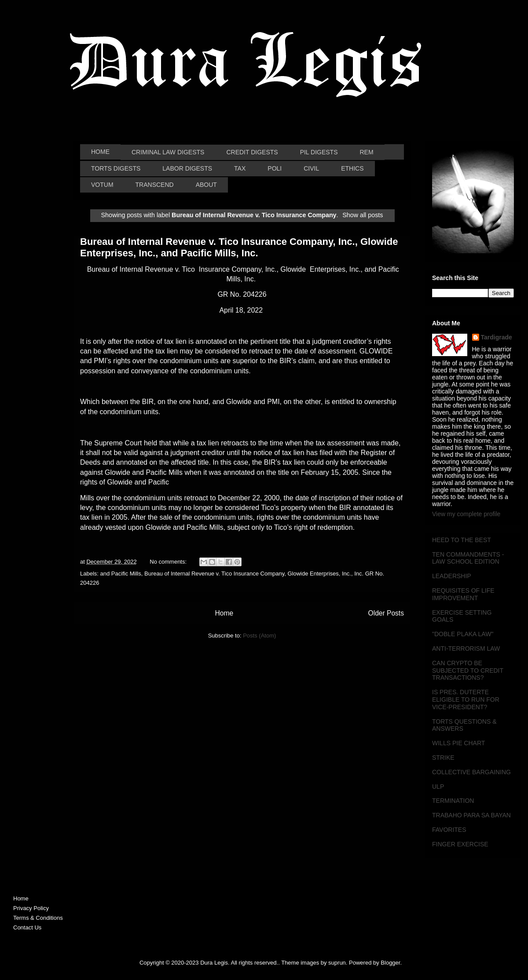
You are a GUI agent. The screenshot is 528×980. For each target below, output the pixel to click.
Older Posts (386, 613)
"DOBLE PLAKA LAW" (463, 634)
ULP (438, 787)
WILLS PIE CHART (458, 743)
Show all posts (363, 215)
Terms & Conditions (38, 918)
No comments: (169, 562)
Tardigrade (497, 337)
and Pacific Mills (121, 574)
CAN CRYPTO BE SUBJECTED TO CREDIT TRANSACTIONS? (468, 670)
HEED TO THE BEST (462, 540)
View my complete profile (466, 514)
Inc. (346, 574)
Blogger (390, 963)
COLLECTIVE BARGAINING (471, 772)
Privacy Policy (31, 908)
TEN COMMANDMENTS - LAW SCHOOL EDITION (468, 558)
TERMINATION (453, 801)
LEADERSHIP (452, 576)
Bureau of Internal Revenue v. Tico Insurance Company (214, 574)
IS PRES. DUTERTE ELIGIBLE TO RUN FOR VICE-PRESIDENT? (466, 699)
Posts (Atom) (259, 636)
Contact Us (27, 927)
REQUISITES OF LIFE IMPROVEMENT (463, 594)
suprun (337, 963)
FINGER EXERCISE (460, 844)
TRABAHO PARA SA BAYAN (471, 815)
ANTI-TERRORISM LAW (466, 648)
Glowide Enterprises (313, 574)
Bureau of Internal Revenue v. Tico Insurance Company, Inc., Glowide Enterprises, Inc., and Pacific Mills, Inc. (239, 247)
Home (224, 613)
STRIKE (443, 758)
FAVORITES (449, 830)
